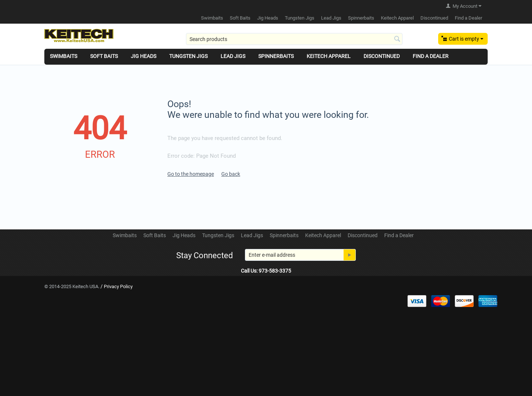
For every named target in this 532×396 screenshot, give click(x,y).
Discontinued (434, 18)
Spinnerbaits (361, 18)
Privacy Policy (118, 286)
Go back (231, 174)
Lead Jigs (331, 18)
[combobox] (294, 39)
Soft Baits (240, 18)
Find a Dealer (468, 18)
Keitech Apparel (397, 18)
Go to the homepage (191, 174)
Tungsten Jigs (300, 18)
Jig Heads (268, 18)
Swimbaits (212, 18)
